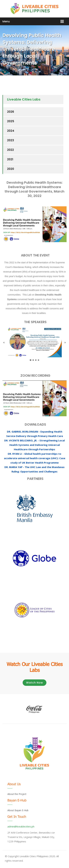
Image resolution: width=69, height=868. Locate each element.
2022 (10, 150)
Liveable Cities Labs (24, 99)
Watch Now (34, 683)
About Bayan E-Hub (18, 810)
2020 (11, 169)
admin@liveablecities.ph (21, 826)
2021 (10, 159)
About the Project (17, 794)
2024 (11, 131)
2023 (11, 140)
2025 (11, 121)
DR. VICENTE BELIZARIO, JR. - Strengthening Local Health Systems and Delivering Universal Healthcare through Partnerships (34, 445)
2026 (11, 112)
